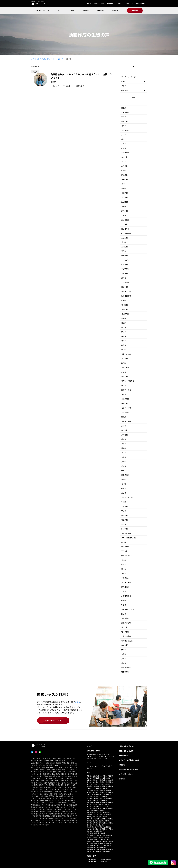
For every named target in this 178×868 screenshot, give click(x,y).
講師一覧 (101, 11)
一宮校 (124, 524)
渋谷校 (124, 251)
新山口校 (125, 627)
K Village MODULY (104, 861)
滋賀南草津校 (126, 533)
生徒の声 (104, 756)
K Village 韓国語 (92, 859)
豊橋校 (124, 484)
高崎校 (124, 126)
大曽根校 (125, 506)
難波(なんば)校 (127, 556)
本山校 (124, 511)
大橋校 (124, 650)
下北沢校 (125, 274)
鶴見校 (124, 417)
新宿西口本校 (126, 296)
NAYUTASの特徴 (92, 754)
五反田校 (125, 238)
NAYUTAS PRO (103, 758)
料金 (102, 3)
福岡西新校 (125, 645)
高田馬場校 (125, 314)
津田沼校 (125, 179)
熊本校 (124, 663)
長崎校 (124, 659)
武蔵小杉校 (125, 368)
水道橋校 (125, 197)
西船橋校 (125, 175)
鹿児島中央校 (126, 668)
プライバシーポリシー (127, 774)
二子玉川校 (125, 282)
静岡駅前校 (125, 475)
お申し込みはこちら (53, 721)
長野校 (124, 462)
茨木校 (124, 569)
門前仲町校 (125, 229)
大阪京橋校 (125, 547)
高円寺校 (125, 305)
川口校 (124, 135)
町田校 (124, 363)
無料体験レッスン (125, 755)
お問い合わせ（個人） (127, 746)
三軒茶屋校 (125, 269)
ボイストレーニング (42, 11)
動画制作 (89, 768)
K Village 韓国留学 (104, 859)
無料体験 (135, 11)
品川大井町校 (126, 233)
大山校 (124, 332)
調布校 (124, 345)
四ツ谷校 (125, 287)
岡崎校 (124, 488)
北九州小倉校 (126, 636)
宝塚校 (124, 591)
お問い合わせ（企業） (127, 751)
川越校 (124, 144)
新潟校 (124, 448)
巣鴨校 (124, 318)
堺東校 (124, 573)
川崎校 (124, 372)
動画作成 (86, 11)
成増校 (124, 336)
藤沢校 (124, 439)
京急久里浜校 (126, 421)
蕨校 (123, 139)
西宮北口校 (125, 587)
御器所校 (125, 520)
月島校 (124, 206)
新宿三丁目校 (126, 291)
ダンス (60, 11)
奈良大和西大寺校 (128, 609)
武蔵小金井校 (126, 354)
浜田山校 (125, 309)
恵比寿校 (125, 247)
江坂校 (124, 565)
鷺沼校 (124, 394)
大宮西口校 (125, 130)
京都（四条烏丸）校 (129, 538)
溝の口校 (125, 376)
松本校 (124, 466)
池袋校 (124, 323)
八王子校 (125, 359)
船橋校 (124, 170)
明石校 (124, 605)
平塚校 (124, 444)
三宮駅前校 (125, 578)
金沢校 (124, 457)
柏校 (123, 184)
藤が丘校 (125, 515)
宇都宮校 (125, 121)
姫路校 (124, 600)
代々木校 (125, 256)
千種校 (124, 502)
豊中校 (124, 560)
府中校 (124, 350)
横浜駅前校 (125, 399)
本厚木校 (125, 430)
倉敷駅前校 (125, 618)
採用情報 (122, 765)
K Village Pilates (92, 861)
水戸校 (124, 117)
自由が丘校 (125, 260)
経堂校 (124, 278)
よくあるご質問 (91, 758)
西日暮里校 (125, 220)
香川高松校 (125, 632)
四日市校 (125, 529)
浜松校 (124, 480)
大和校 (124, 426)
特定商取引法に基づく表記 (128, 769)
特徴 (96, 3)
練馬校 (124, 341)
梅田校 (124, 542)
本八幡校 (125, 166)
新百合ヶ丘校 (126, 390)
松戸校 (124, 162)
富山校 (124, 453)
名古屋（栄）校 (127, 497)
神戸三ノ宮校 (126, 582)
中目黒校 (125, 265)
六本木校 (125, 211)
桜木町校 (125, 403)
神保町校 (125, 193)
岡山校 (124, 614)
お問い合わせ (141, 3)
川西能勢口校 (126, 596)
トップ (89, 3)
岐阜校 (124, 471)
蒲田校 (124, 242)
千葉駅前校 (125, 153)
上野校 (124, 215)
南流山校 (125, 157)
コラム (119, 3)
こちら (78, 702)
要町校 (124, 327)
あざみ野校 (125, 412)
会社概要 (122, 779)
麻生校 (124, 108)
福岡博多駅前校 (127, 641)
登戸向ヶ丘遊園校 (128, 381)
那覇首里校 (125, 672)
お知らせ (115, 11)
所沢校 (124, 148)
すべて (124, 72)
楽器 (73, 11)
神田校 (124, 188)
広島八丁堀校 (126, 623)
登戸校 (124, 385)
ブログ (96, 756)
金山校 (124, 493)
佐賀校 (124, 654)
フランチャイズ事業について (129, 760)
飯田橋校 (125, 202)
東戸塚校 (125, 435)
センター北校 (126, 408)
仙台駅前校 (125, 112)
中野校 (124, 300)
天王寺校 (125, 551)
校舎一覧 (110, 3)
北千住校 (125, 224)
